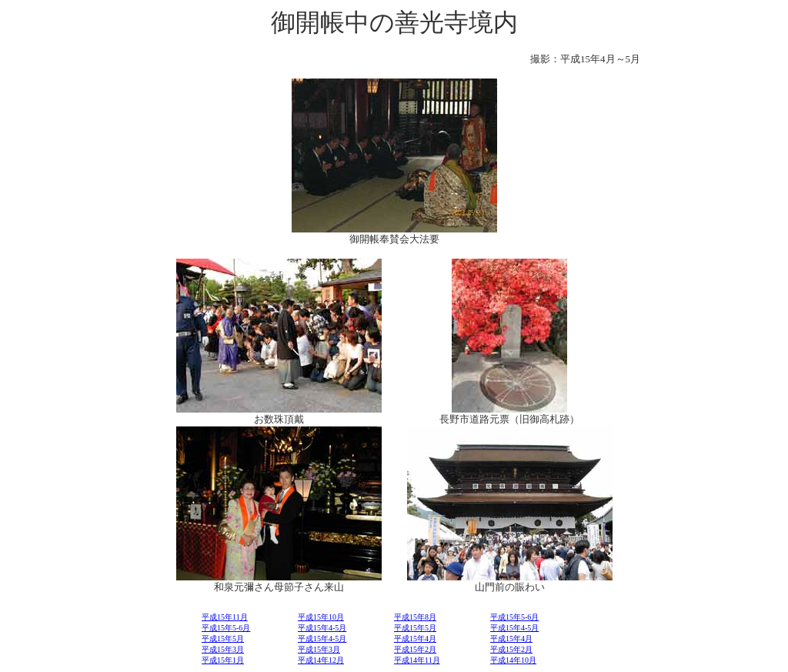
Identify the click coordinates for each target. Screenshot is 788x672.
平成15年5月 (415, 628)
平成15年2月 (415, 649)
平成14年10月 (513, 660)
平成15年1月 (223, 660)
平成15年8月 (415, 617)
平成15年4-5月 (322, 628)
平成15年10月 (321, 617)
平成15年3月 (223, 649)
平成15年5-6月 (514, 617)
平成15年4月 (415, 639)
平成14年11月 (417, 660)
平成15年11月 (225, 617)
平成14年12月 (321, 660)
